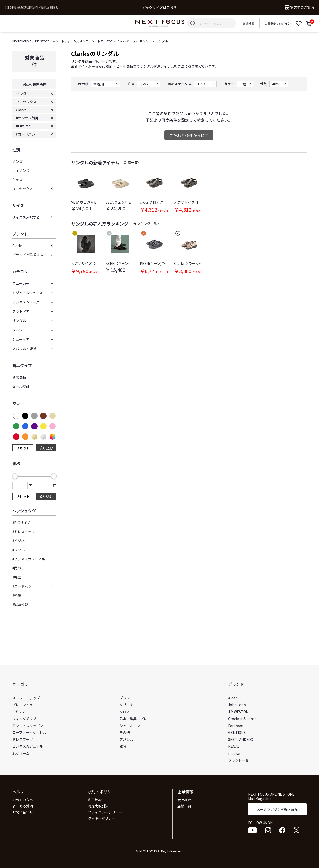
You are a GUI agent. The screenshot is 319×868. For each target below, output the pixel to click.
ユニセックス (26, 102)
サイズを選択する (26, 217)
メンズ (17, 161)
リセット (23, 448)
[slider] (15, 476)
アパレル (126, 739)
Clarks (21, 110)
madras (234, 753)
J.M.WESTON (238, 712)
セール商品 (21, 386)
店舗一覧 (184, 806)
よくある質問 (23, 806)
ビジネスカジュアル (28, 746)
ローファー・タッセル (29, 732)
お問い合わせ (23, 812)
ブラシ (125, 698)
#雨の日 (18, 568)
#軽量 (17, 595)
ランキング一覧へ (147, 224)
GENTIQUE (237, 732)
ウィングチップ (24, 719)
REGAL (234, 746)
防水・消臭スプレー (135, 719)
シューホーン (130, 726)
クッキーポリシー (102, 818)
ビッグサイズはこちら (159, 7)
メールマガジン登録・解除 (277, 809)
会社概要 (184, 800)
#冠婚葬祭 (20, 604)
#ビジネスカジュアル (29, 559)
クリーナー (128, 705)
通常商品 (19, 377)
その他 (125, 732)
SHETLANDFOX (240, 739)
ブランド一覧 (239, 760)
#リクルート (22, 550)
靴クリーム (21, 753)
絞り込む (46, 448)
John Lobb (237, 705)
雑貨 (123, 746)
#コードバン (26, 134)
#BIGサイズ (21, 523)
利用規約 (95, 800)
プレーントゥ (22, 705)
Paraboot (236, 726)
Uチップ (19, 712)
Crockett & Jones (242, 719)
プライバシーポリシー (105, 812)
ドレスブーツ (23, 739)
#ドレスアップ (24, 532)
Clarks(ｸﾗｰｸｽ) (126, 41)
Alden (233, 698)
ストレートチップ (26, 698)
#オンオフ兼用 (27, 118)
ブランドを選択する (28, 255)
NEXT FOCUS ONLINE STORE (160, 23)
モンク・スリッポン (28, 726)
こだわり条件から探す (189, 135)
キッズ (17, 179)
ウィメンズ (21, 170)
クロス (125, 712)
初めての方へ (23, 800)
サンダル (146, 41)
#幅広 (17, 577)
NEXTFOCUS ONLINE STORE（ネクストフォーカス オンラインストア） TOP (63, 41)
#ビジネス (20, 541)
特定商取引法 (98, 806)
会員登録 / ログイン (278, 23)
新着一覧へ (133, 162)
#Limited (23, 126)
